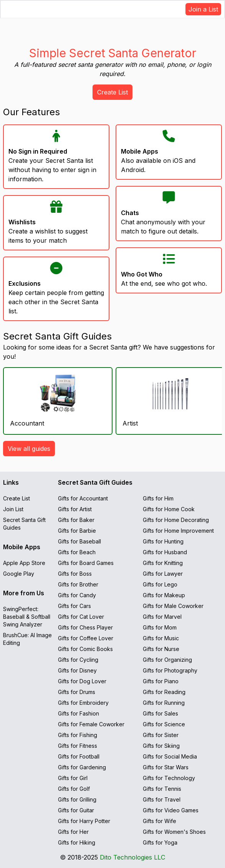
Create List (112, 92)
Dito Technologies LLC (132, 857)
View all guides (29, 449)
